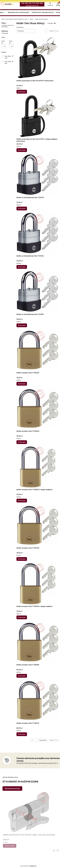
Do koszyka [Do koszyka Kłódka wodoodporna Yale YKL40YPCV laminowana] (22, 92)
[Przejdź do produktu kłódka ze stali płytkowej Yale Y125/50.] (37, 233)
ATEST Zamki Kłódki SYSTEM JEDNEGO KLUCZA (14, 19)
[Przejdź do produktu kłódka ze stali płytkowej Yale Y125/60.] (37, 291)
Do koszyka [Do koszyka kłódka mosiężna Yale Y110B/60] (22, 676)
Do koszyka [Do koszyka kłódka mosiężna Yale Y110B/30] (22, 384)
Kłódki (31, 19)
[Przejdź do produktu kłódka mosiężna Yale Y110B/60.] (37, 642)
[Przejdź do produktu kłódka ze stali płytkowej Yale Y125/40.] (37, 175)
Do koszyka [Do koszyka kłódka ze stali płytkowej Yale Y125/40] (22, 208)
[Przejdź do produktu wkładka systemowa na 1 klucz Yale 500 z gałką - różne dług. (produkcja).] (29, 812)
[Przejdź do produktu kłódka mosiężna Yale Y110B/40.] (37, 408)
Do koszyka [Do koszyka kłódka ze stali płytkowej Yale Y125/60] (22, 325)
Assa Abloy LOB (8, 57)
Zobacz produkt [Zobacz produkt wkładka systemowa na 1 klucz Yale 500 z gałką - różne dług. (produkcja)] (10, 846)
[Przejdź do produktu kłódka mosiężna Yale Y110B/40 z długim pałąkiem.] (37, 467)
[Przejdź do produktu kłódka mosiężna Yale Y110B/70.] (37, 700)
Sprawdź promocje (12, 788)
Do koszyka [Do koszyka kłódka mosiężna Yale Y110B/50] (22, 559)
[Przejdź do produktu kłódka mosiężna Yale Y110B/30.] (37, 350)
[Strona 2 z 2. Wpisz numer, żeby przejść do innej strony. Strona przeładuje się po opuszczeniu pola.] (55, 31)
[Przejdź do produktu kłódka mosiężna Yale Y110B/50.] (37, 525)
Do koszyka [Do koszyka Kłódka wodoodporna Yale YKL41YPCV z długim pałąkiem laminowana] (22, 150)
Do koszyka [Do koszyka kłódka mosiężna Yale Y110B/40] (22, 442)
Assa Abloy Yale (8, 62)
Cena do (11, 42)
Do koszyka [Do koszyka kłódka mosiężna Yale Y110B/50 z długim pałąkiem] (22, 617)
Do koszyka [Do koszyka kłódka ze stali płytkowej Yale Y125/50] (22, 267)
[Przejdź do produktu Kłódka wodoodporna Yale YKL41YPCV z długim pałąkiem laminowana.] (37, 116)
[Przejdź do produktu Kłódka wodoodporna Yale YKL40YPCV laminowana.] (37, 58)
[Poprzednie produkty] (42, 740)
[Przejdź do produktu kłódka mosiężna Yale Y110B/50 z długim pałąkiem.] (37, 583)
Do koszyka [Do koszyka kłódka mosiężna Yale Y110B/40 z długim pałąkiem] (22, 501)
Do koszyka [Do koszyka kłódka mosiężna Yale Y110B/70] (22, 734)
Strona (51, 31)
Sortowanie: (20, 27)
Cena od (3, 42)
